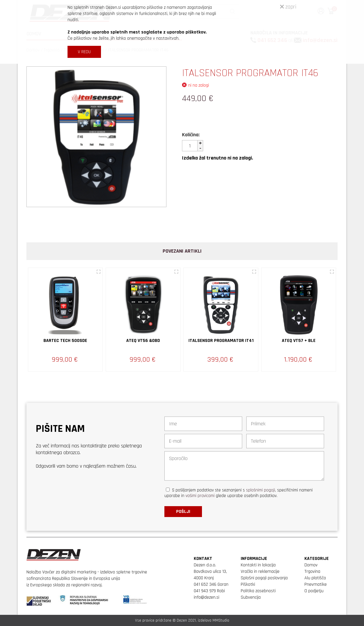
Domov (311, 565)
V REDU (84, 52)
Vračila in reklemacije (260, 572)
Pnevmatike (316, 584)
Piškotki (248, 584)
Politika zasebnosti (258, 591)
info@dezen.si (207, 597)
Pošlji (183, 512)
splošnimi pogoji (261, 490)
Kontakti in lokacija (258, 565)
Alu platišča (315, 578)
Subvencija (251, 597)
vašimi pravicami (200, 496)
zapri (288, 7)
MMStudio (221, 620)
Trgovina (312, 572)
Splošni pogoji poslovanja (264, 578)
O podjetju (314, 591)
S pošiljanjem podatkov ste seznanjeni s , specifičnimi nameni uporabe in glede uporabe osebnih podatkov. (239, 493)
